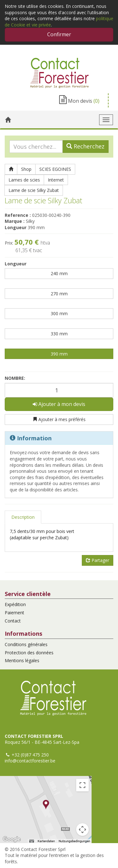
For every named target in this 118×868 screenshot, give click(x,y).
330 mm (59, 334)
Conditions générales (26, 644)
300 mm (59, 313)
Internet (56, 180)
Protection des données (29, 653)
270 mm (59, 294)
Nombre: (15, 378)
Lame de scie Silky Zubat (34, 190)
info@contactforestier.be (30, 761)
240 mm (59, 273)
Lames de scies (24, 180)
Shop (26, 169)
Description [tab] (23, 517)
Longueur (16, 264)
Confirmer (59, 34)
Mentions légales (22, 660)
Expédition (15, 604)
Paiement (14, 613)
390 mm (59, 354)
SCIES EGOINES (55, 169)
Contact (13, 621)
